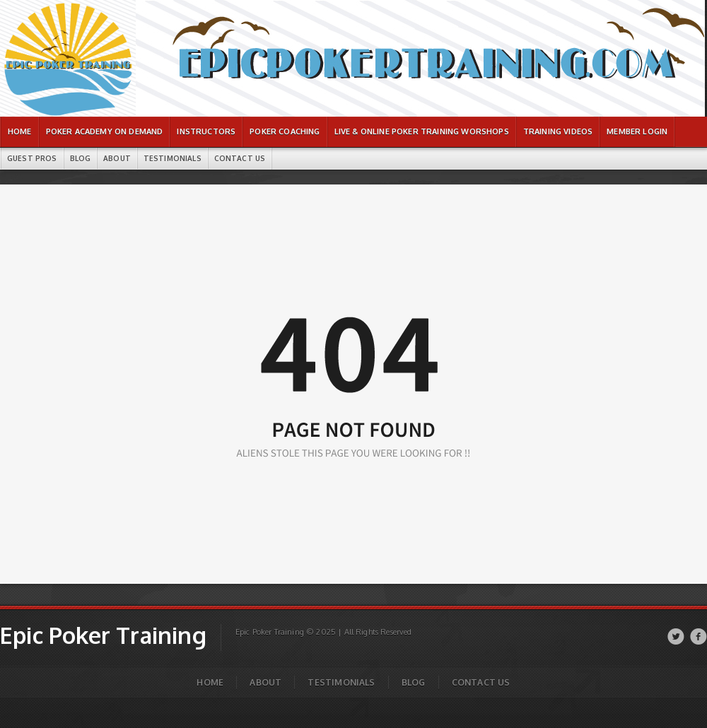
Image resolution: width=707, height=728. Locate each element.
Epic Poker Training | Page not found (59, 7)
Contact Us (481, 682)
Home (210, 682)
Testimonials (341, 682)
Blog (414, 682)
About (265, 682)
